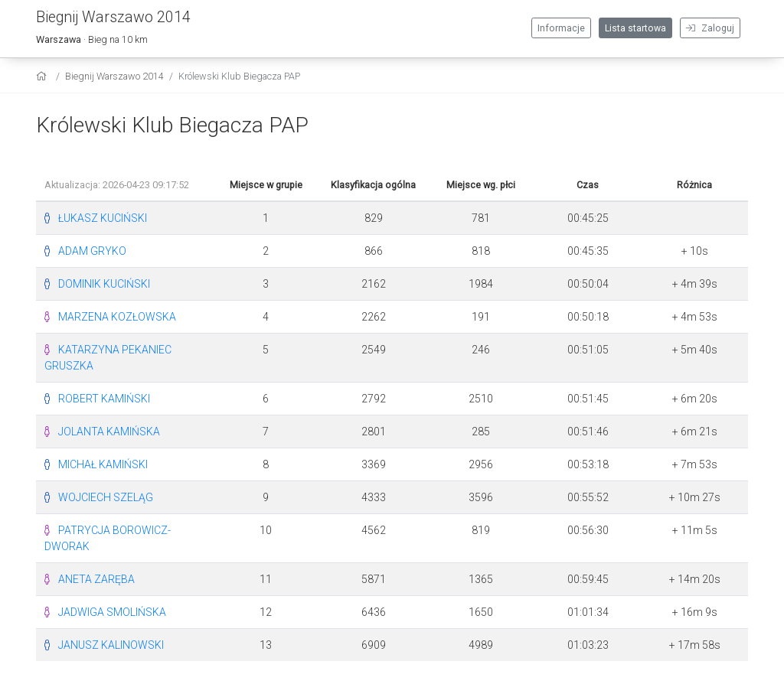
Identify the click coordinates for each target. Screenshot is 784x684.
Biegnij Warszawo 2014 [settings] (114, 76)
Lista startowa (635, 28)
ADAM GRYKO (92, 251)
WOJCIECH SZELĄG (106, 497)
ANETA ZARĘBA (96, 579)
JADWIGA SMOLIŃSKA (112, 612)
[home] (43, 76)
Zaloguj (710, 28)
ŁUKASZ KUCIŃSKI (103, 218)
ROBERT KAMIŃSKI (104, 399)
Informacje (561, 28)
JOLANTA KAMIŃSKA (109, 432)
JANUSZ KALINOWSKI (111, 645)
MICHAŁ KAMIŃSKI (103, 464)
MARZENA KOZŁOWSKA (117, 317)
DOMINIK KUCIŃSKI (104, 284)
